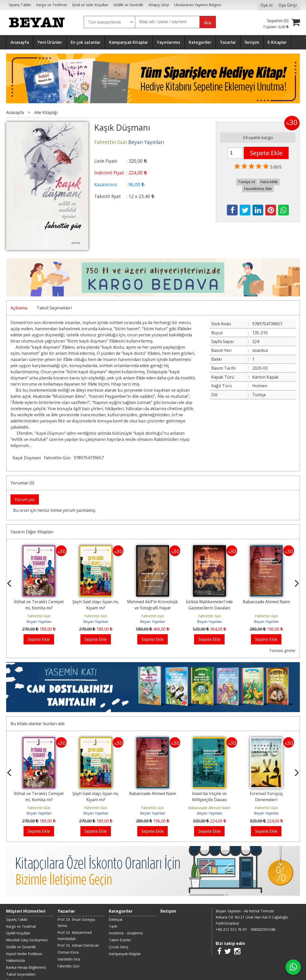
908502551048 (263, 929)
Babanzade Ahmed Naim (266, 602)
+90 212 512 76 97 (231, 929)
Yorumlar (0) (22, 483)
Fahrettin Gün (57, 458)
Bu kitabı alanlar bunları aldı (38, 724)
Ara (208, 23)
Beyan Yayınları (39, 622)
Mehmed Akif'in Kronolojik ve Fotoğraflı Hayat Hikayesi (152, 608)
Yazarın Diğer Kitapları (32, 532)
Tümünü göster (282, 650)
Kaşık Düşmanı (27, 458)
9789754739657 (89, 458)
